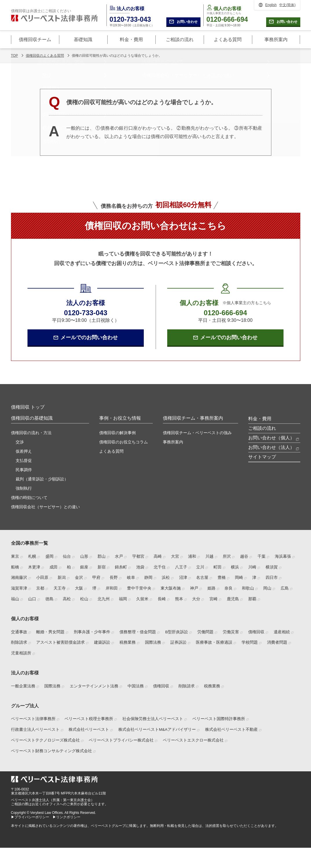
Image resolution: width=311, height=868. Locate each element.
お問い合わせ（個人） (271, 438)
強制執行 (24, 488)
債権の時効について (29, 498)
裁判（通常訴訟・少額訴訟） (42, 479)
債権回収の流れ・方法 (31, 433)
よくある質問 (111, 451)
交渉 (20, 442)
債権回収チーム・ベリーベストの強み (197, 433)
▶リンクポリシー (67, 817)
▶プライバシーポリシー (30, 817)
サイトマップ (262, 457)
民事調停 (24, 470)
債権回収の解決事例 (117, 433)
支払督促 (24, 460)
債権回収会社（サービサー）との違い (45, 507)
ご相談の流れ (262, 428)
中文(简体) (287, 5)
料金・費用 (260, 419)
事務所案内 (173, 442)
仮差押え (24, 451)
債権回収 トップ (28, 407)
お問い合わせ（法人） (271, 447)
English (271, 5)
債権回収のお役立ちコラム (124, 442)
